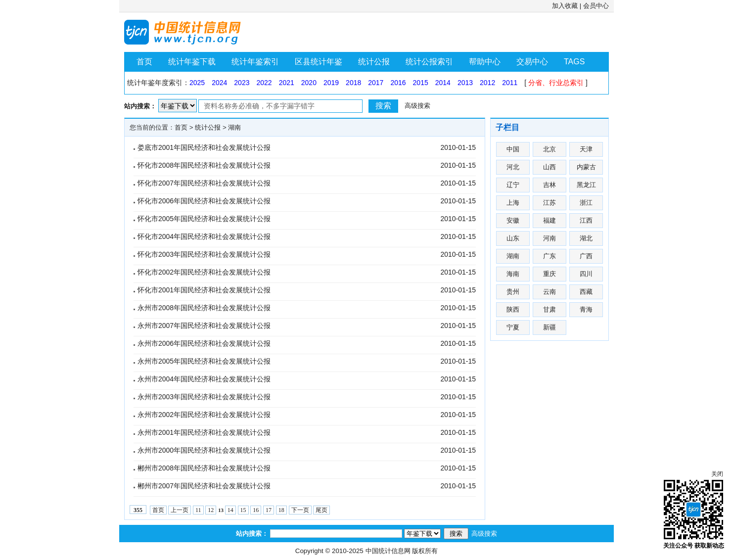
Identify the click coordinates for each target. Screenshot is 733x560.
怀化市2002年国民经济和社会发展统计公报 (204, 272)
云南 (550, 292)
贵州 (513, 292)
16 (256, 510)
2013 (465, 83)
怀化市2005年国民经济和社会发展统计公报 (204, 219)
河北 (513, 167)
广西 (586, 256)
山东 (513, 238)
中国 (513, 149)
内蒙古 (586, 167)
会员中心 (596, 6)
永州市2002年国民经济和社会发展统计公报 (204, 415)
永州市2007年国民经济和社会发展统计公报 (204, 326)
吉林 (550, 185)
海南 (513, 274)
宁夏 (513, 327)
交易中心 (532, 62)
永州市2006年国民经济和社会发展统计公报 (204, 343)
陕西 (513, 309)
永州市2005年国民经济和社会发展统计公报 (204, 361)
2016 (398, 83)
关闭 (717, 474)
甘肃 (550, 309)
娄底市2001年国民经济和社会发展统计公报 (204, 147)
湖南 (234, 127)
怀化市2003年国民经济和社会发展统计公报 (204, 254)
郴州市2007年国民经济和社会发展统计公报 (204, 486)
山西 (550, 167)
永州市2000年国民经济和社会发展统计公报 (204, 450)
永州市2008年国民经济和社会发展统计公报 (204, 308)
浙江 (586, 203)
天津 (586, 149)
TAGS (574, 62)
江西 (586, 220)
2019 (331, 83)
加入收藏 (565, 6)
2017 (376, 83)
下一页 (300, 510)
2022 (264, 83)
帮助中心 (485, 62)
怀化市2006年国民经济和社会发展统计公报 (204, 201)
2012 (487, 83)
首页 (144, 62)
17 (269, 510)
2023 (242, 83)
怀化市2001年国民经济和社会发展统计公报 (204, 290)
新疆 (550, 327)
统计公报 (374, 62)
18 (281, 510)
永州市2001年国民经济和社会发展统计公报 (204, 432)
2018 (353, 83)
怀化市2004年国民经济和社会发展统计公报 (204, 236)
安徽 (513, 220)
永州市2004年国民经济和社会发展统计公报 (204, 379)
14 (230, 510)
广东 (550, 256)
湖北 (586, 238)
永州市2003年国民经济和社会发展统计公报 (204, 397)
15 (243, 510)
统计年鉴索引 (255, 62)
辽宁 (513, 185)
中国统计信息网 (388, 551)
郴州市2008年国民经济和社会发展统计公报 (204, 468)
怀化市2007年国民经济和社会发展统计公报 (204, 183)
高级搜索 (417, 106)
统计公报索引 (429, 62)
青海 (586, 309)
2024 (219, 83)
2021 (287, 83)
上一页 (180, 510)
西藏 (586, 292)
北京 (550, 149)
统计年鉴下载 (192, 62)
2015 (421, 83)
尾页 (321, 510)
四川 (586, 274)
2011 (510, 83)
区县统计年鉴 (319, 62)
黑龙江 (586, 185)
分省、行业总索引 (556, 83)
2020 (309, 83)
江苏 (550, 203)
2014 (443, 83)
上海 (513, 203)
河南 (550, 238)
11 (198, 510)
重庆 (550, 274)
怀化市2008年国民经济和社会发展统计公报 (204, 165)
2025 (197, 83)
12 (211, 510)
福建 (550, 220)
